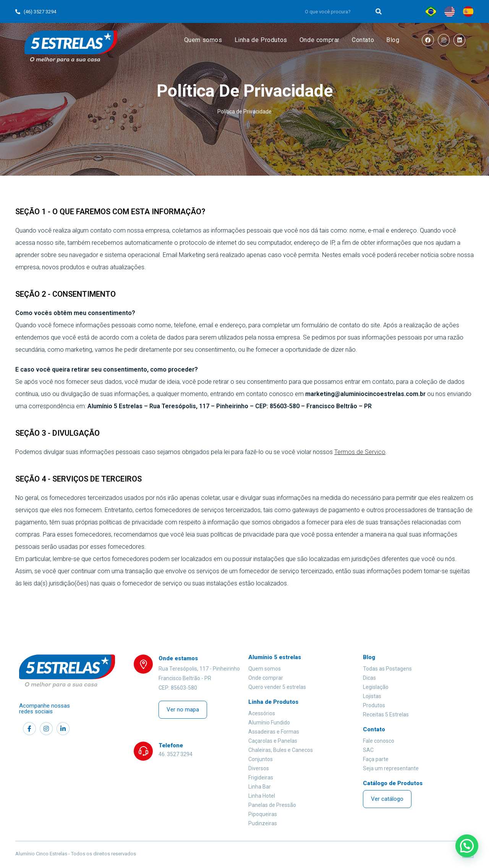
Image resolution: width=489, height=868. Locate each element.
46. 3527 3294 (176, 754)
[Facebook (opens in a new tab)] (428, 40)
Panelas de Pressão (272, 805)
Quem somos (265, 669)
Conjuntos (261, 759)
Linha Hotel (262, 796)
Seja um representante (391, 768)
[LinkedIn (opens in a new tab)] (459, 40)
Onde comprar (266, 678)
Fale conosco (379, 741)
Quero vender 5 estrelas (277, 687)
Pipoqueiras (263, 814)
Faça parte (376, 759)
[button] (183, 710)
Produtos (374, 705)
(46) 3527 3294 (36, 12)
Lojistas (372, 696)
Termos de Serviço (360, 452)
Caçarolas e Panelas (273, 741)
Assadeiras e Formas (274, 732)
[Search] (379, 11)
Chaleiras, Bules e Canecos (281, 750)
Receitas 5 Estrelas (386, 714)
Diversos (259, 768)
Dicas (369, 678)
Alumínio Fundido (269, 723)
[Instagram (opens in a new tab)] (444, 40)
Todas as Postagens (387, 669)
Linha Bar (260, 787)
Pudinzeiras (263, 823)
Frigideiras (261, 777)
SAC (368, 750)
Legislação (376, 687)
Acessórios (262, 713)
